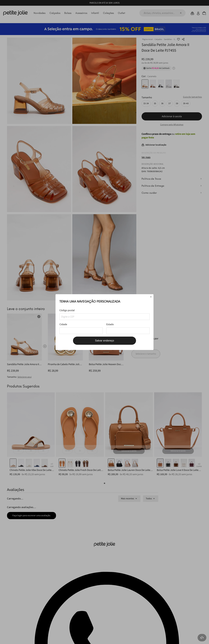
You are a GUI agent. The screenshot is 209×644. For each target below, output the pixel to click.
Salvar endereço (105, 341)
